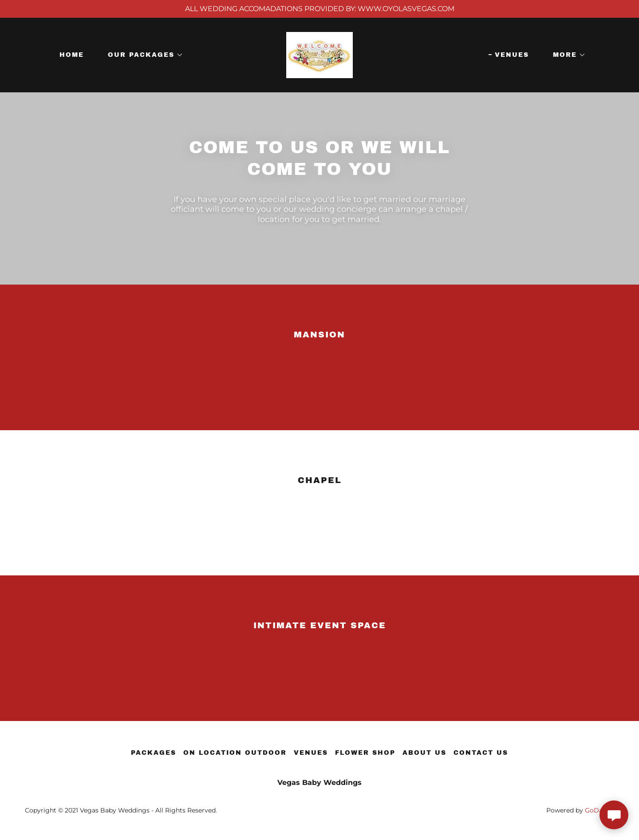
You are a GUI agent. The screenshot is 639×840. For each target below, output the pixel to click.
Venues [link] (512, 55)
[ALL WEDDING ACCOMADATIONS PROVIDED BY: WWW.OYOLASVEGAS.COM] (319, 9)
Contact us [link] (481, 753)
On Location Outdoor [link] (235, 753)
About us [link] (424, 753)
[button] (142, 55)
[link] (319, 54)
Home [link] (72, 55)
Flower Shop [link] (365, 753)
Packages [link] (154, 753)
